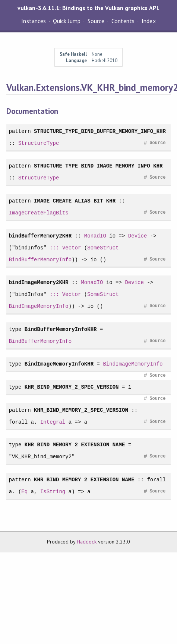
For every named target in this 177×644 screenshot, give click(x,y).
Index (148, 21)
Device (138, 236)
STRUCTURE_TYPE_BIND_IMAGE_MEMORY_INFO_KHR (98, 166)
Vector (72, 248)
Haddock (86, 542)
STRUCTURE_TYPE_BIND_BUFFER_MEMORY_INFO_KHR (100, 131)
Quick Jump (67, 21)
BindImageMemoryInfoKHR (59, 364)
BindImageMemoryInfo (39, 306)
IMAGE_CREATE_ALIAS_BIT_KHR (75, 201)
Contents (123, 21)
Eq (24, 492)
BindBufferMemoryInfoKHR (61, 329)
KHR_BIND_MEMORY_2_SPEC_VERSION (72, 387)
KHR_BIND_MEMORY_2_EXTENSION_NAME (75, 445)
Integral (53, 422)
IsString (53, 492)
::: (54, 248)
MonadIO (95, 236)
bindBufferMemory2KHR (40, 236)
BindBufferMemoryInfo (40, 260)
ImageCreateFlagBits (39, 213)
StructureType (39, 143)
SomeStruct (103, 248)
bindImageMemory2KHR (39, 282)
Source (96, 21)
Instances (33, 21)
